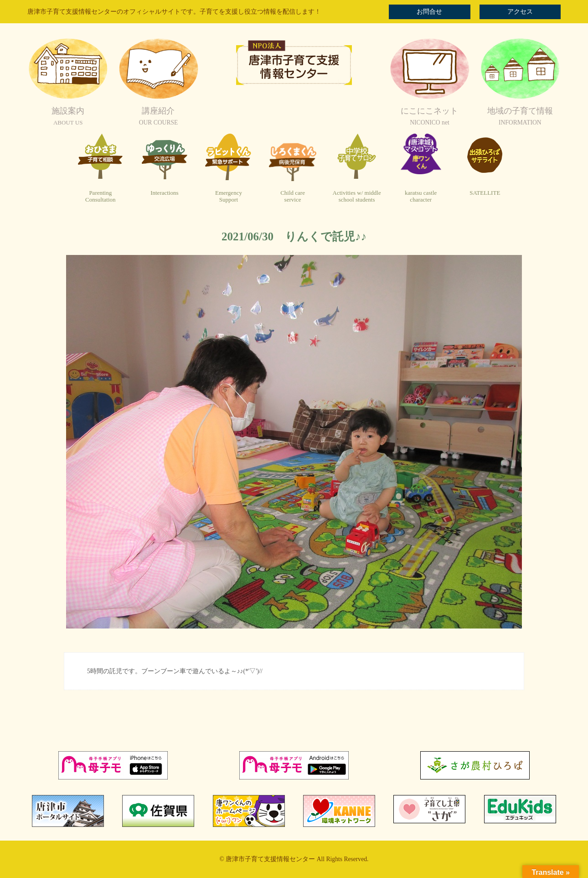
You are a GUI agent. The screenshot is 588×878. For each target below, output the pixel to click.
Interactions (164, 193)
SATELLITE (485, 193)
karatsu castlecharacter (421, 196)
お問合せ (429, 12)
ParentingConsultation (100, 196)
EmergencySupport (229, 196)
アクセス (520, 12)
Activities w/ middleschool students (357, 196)
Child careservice (293, 196)
